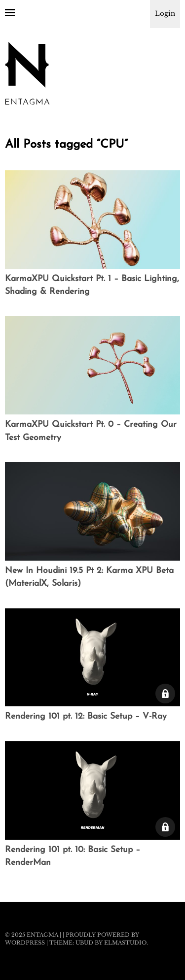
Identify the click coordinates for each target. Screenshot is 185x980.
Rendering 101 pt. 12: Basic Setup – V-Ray (86, 716)
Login (165, 14)
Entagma (42, 935)
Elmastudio (125, 943)
